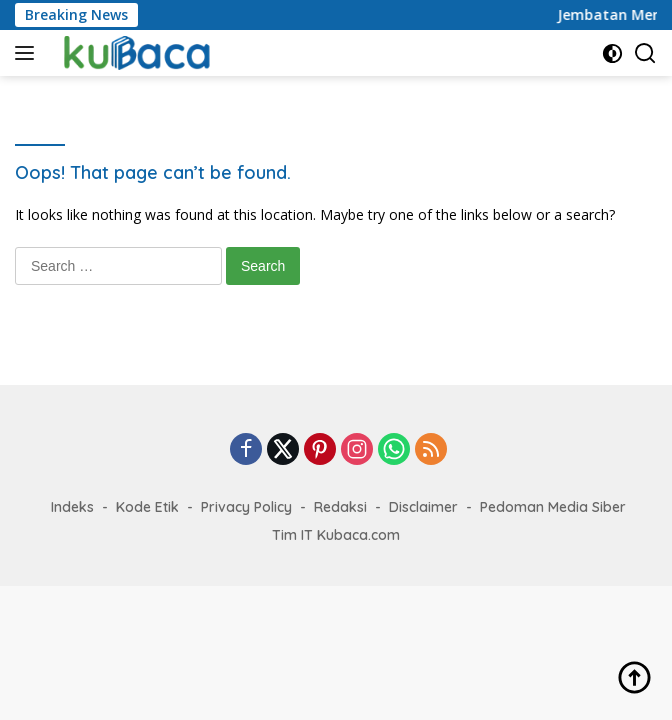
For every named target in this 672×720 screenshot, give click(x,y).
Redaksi (340, 507)
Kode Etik (147, 507)
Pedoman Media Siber (553, 507)
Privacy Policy (246, 507)
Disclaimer (423, 507)
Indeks (72, 507)
